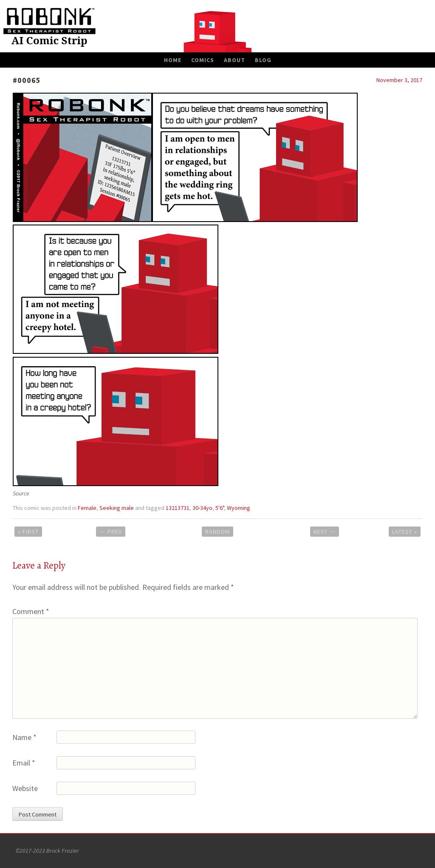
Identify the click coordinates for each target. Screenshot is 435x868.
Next (325, 532)
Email (24, 763)
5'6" (220, 508)
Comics (203, 60)
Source (21, 493)
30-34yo (202, 508)
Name (24, 737)
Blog (263, 60)
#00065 (27, 80)
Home (173, 60)
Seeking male (117, 508)
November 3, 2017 (399, 80)
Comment (31, 611)
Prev (111, 532)
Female (87, 508)
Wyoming (239, 508)
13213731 (178, 508)
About (234, 60)
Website (25, 788)
